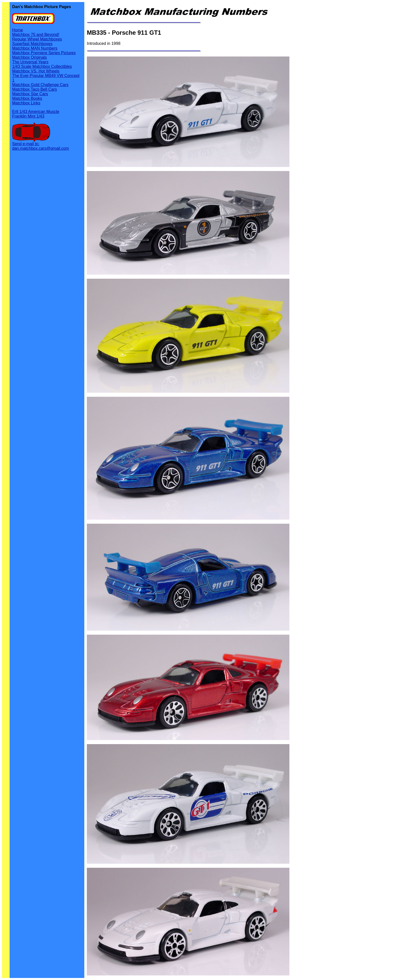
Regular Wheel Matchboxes (37, 39)
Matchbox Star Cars (30, 94)
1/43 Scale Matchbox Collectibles (42, 67)
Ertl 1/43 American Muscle (36, 112)
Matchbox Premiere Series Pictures (44, 53)
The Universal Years (30, 62)
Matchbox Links (26, 103)
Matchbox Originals (29, 57)
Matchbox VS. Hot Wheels (36, 71)
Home (18, 30)
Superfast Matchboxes (32, 44)
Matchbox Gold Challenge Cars (40, 85)
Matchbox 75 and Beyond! (36, 35)
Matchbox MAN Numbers (35, 48)
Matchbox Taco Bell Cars (35, 89)
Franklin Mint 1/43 (28, 116)
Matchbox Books (27, 98)
